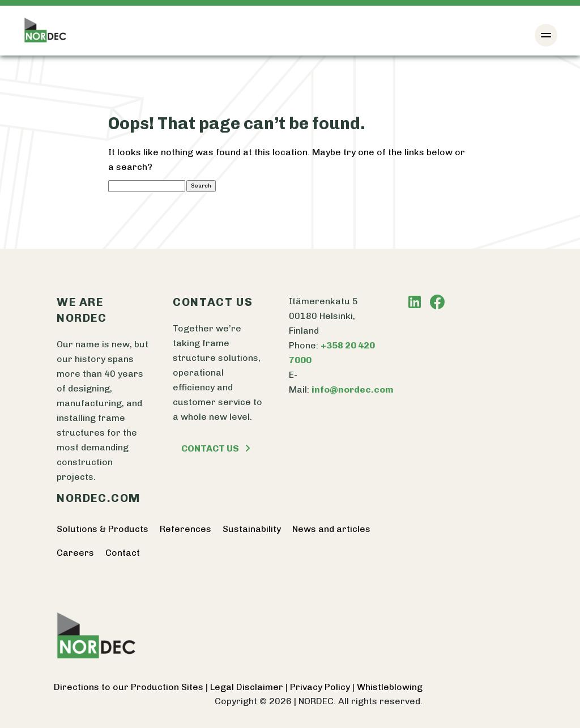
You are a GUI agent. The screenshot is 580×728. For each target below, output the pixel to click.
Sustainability (252, 529)
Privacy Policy (321, 687)
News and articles (331, 529)
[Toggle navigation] (546, 35)
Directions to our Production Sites (130, 687)
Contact (123, 553)
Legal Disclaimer (248, 687)
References (185, 529)
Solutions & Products (103, 529)
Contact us (216, 448)
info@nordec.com (353, 389)
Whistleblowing (390, 687)
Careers (75, 553)
